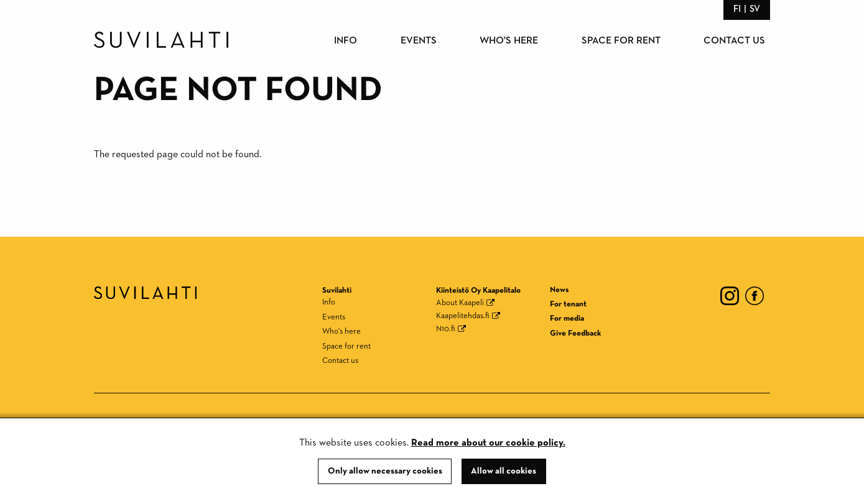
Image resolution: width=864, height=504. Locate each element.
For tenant (568, 304)
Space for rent (621, 41)
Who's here (509, 41)
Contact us (734, 41)
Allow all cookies (504, 471)
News (559, 290)
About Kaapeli (460, 303)
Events (419, 41)
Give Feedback (575, 333)
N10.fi (446, 329)
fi (737, 9)
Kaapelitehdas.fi (463, 316)
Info (346, 41)
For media (567, 318)
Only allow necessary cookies (385, 471)
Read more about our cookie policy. (488, 443)
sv (755, 9)
